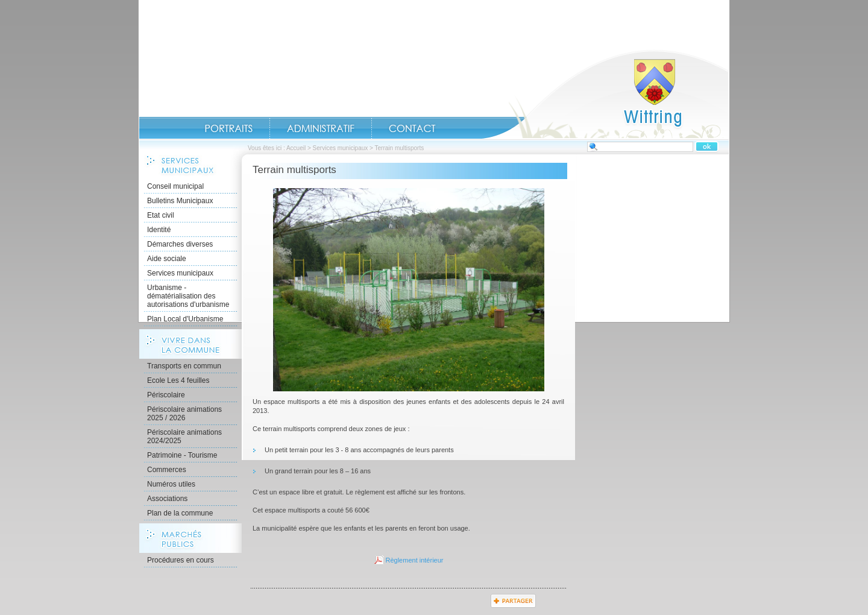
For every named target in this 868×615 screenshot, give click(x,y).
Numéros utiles (171, 484)
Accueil (605, 94)
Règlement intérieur (415, 560)
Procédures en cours (181, 560)
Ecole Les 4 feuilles (178, 380)
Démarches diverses (180, 244)
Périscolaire (166, 395)
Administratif (321, 128)
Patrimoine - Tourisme (182, 455)
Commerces (167, 470)
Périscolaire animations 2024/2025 (184, 437)
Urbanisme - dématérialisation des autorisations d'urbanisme (188, 296)
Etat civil (161, 215)
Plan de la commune (180, 513)
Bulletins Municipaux (180, 201)
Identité (159, 230)
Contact (412, 128)
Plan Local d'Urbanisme (185, 319)
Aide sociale (167, 259)
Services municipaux (341, 148)
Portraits (228, 128)
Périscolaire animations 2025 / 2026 (184, 414)
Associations (167, 499)
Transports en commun (184, 366)
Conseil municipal (175, 186)
